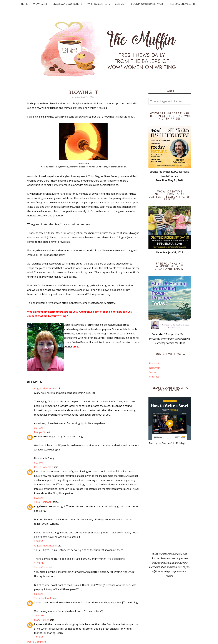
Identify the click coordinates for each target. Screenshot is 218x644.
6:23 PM (39, 463)
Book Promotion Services (147, 4)
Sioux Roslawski (43, 502)
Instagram (154, 368)
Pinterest (154, 377)
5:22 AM (39, 498)
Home (25, 4)
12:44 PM (39, 615)
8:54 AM (39, 594)
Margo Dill (40, 432)
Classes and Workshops (67, 4)
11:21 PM (39, 563)
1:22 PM (39, 637)
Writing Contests (99, 4)
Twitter (153, 372)
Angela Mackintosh (45, 388)
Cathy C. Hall (41, 567)
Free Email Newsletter (183, 4)
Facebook (154, 363)
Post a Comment (37, 642)
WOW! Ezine (40, 4)
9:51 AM (39, 428)
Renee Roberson (44, 467)
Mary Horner (42, 620)
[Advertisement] (170, 499)
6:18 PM (39, 541)
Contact (120, 4)
